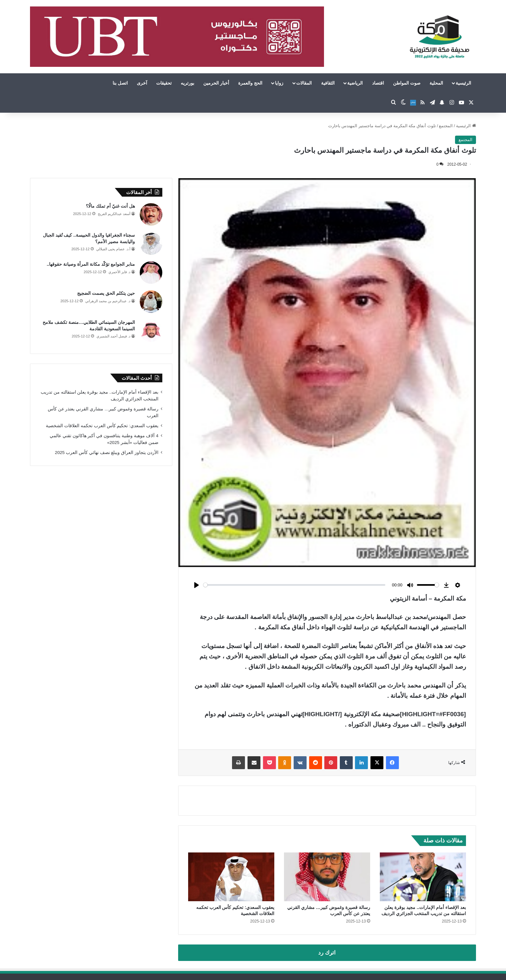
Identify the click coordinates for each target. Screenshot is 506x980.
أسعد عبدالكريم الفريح (114, 214)
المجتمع (446, 126)
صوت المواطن (407, 83)
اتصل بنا (120, 83)
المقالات (304, 83)
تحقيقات (164, 83)
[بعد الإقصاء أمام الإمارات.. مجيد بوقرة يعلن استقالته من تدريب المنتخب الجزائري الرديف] (423, 877)
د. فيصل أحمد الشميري (113, 336)
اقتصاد (378, 83)
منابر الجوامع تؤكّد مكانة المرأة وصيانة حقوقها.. (91, 264)
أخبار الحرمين (216, 83)
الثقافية (328, 83)
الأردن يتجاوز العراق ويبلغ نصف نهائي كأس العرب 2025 (107, 453)
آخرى (142, 83)
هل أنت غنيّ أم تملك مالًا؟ (110, 206)
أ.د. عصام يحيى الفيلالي (113, 249)
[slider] (294, 585)
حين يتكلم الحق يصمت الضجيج (106, 293)
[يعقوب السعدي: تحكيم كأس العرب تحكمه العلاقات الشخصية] (231, 877)
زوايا (279, 83)
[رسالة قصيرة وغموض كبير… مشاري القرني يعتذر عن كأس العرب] (327, 877)
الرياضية (355, 83)
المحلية (436, 83)
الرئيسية (463, 83)
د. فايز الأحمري (119, 272)
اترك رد (327, 953)
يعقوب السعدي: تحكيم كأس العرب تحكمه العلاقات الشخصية (102, 426)
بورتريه (187, 83)
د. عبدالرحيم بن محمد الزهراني (108, 301)
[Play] (197, 585)
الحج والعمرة (250, 83)
